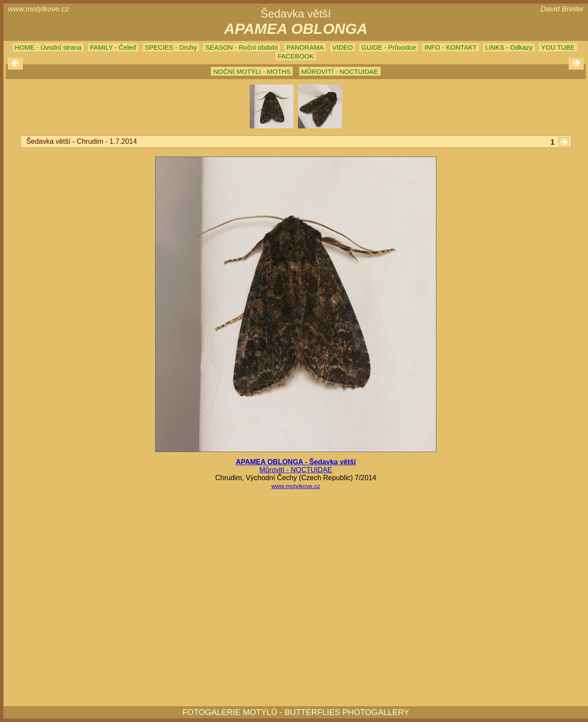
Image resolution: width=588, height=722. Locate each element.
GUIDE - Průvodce (388, 47)
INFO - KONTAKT (451, 47)
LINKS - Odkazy (509, 47)
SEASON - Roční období (241, 47)
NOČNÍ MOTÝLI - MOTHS (252, 71)
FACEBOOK (296, 56)
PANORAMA (305, 47)
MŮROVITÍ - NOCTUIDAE (340, 71)
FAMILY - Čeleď (113, 47)
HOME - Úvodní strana (48, 47)
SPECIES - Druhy (171, 47)
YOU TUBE (558, 47)
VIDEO (343, 47)
